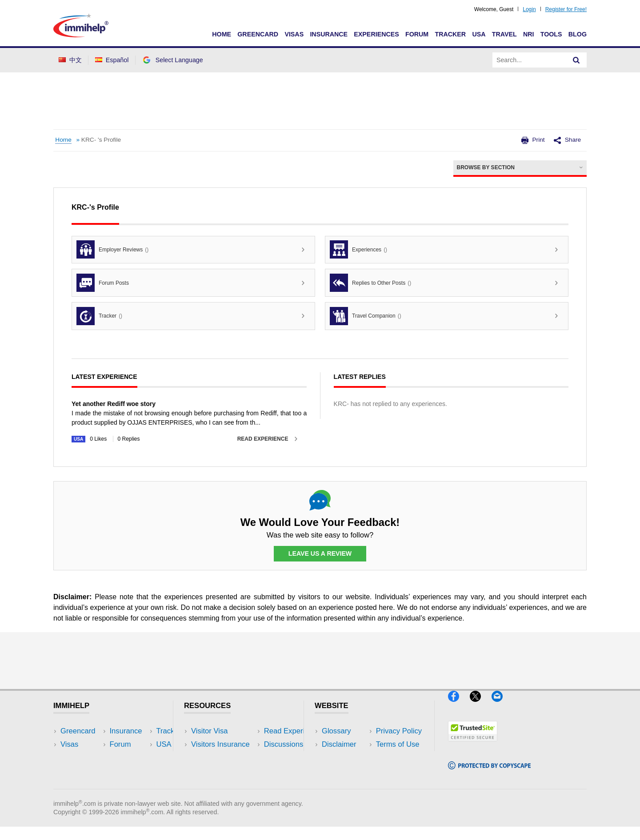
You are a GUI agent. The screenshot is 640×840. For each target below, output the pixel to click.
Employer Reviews (112, 249)
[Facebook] (459, 706)
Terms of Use (344, 771)
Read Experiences (221, 758)
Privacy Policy (345, 758)
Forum (417, 34)
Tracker (450, 34)
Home (222, 34)
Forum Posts (103, 283)
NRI (529, 34)
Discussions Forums (224, 771)
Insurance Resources (226, 784)
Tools (551, 34)
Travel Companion (366, 316)
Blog (578, 34)
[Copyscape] (489, 773)
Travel (504, 34)
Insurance (329, 34)
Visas (294, 34)
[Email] (501, 706)
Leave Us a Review (320, 554)
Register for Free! (566, 9)
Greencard (258, 34)
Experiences (376, 34)
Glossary (336, 731)
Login (529, 9)
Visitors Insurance (220, 744)
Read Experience (263, 439)
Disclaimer (339, 744)
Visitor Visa (209, 731)
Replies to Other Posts (370, 283)
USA (479, 34)
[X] (481, 706)
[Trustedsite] (473, 745)
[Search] (576, 60)
